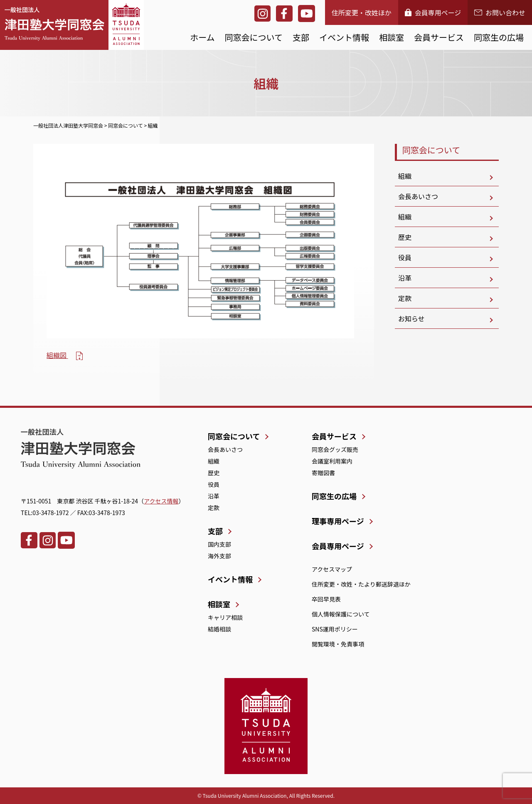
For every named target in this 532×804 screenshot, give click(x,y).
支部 (301, 37)
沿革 (405, 278)
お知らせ (411, 318)
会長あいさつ (418, 196)
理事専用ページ (338, 521)
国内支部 (219, 544)
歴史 (405, 237)
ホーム (202, 37)
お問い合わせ (500, 12)
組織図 (57, 355)
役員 (405, 257)
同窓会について (254, 37)
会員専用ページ (433, 12)
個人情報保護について (341, 614)
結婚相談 (219, 629)
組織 (405, 176)
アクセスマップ (332, 569)
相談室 (392, 37)
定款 (405, 298)
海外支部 (219, 556)
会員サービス (439, 37)
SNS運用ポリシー (335, 629)
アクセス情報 (161, 501)
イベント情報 (344, 37)
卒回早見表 (326, 599)
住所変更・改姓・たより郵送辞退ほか (361, 584)
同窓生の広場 (499, 37)
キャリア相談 (225, 617)
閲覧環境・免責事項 (338, 644)
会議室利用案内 (332, 461)
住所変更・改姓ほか (362, 12)
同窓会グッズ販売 (335, 449)
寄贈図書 (323, 473)
